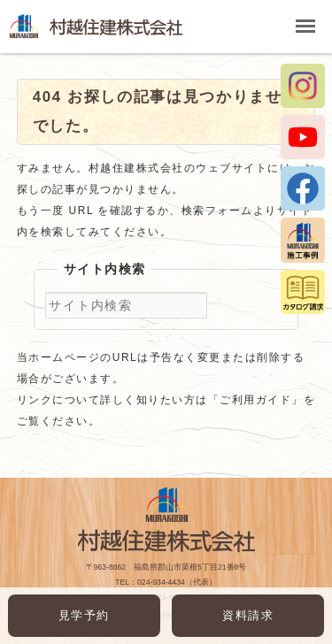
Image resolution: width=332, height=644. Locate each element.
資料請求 (248, 615)
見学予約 (84, 615)
